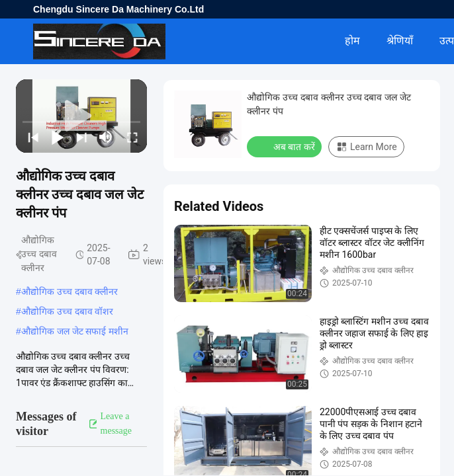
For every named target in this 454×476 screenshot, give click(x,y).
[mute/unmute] (106, 137)
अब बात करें (286, 146)
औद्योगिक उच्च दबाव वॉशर (68, 311)
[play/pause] (57, 137)
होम (352, 41)
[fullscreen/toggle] (131, 137)
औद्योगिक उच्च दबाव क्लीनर (70, 292)
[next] (80, 137)
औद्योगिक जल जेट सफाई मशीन (75, 331)
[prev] (32, 137)
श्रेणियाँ (400, 41)
